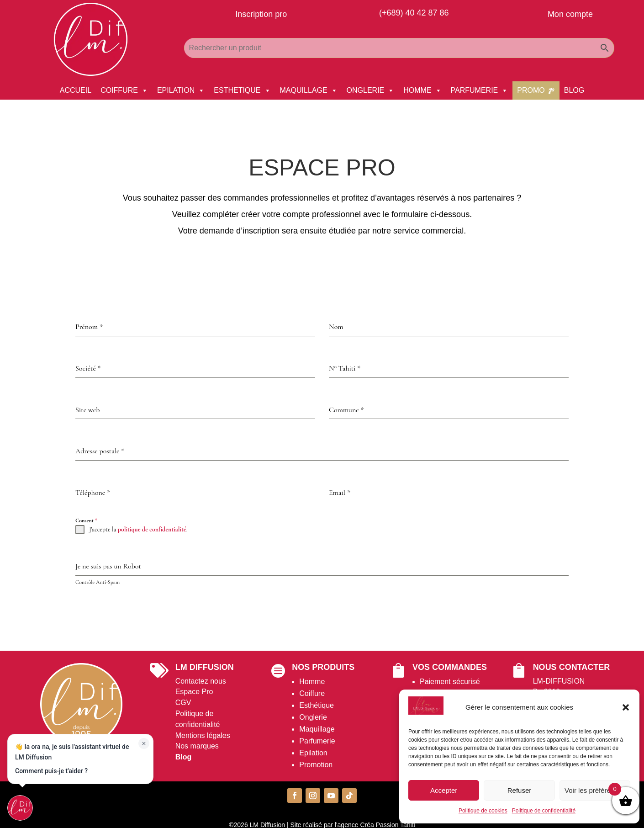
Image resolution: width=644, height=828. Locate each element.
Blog (184, 757)
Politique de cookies (483, 811)
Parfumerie (317, 741)
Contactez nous (201, 681)
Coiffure (312, 693)
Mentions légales (203, 735)
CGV (183, 703)
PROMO (531, 90)
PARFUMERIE (480, 90)
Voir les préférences (595, 790)
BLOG (574, 90)
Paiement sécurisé (450, 682)
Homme (312, 682)
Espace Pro (194, 692)
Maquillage (317, 729)
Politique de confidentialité (544, 811)
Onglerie (313, 717)
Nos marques (197, 746)
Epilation (313, 753)
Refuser (520, 790)
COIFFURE (124, 90)
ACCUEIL (76, 90)
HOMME (422, 90)
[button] (626, 707)
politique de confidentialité (152, 529)
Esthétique (317, 705)
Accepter (444, 790)
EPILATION (181, 90)
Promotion (316, 765)
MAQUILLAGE (309, 90)
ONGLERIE (371, 90)
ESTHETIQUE (242, 90)
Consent (86, 520)
